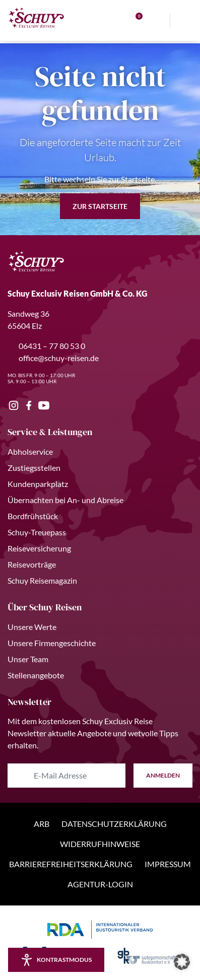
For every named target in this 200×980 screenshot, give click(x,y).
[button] (182, 962)
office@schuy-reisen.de (53, 358)
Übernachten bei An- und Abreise (65, 500)
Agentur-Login (100, 884)
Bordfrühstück (33, 516)
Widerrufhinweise (100, 844)
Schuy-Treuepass (37, 532)
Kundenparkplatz (38, 484)
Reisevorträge (32, 564)
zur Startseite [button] (100, 206)
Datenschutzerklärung (114, 824)
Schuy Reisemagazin (42, 580)
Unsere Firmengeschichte (52, 643)
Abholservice (30, 451)
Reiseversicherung (39, 548)
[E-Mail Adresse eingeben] (66, 776)
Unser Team (28, 659)
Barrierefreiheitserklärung (71, 864)
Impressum (168, 864)
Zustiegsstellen (34, 468)
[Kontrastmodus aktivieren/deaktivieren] (56, 960)
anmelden (163, 775)
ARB (42, 824)
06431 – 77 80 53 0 (46, 346)
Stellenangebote (36, 675)
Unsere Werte (32, 627)
